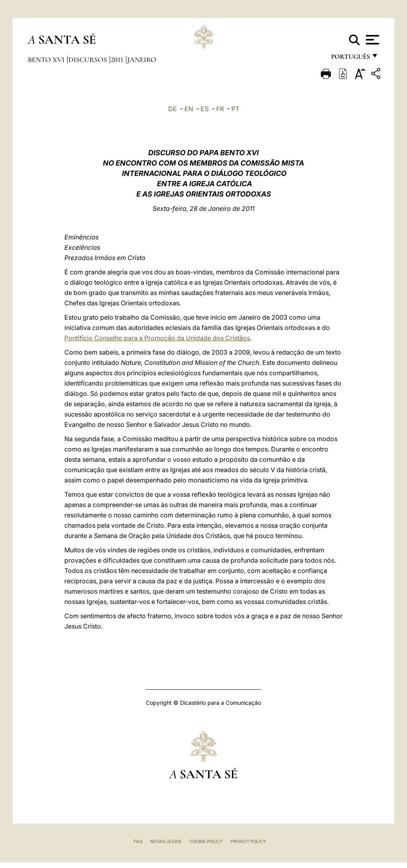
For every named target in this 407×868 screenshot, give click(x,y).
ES (205, 109)
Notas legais (166, 841)
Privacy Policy (248, 841)
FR (220, 109)
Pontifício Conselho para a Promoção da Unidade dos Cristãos (157, 338)
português (350, 59)
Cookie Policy (206, 841)
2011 (118, 60)
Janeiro (142, 60)
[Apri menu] (371, 40)
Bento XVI (47, 60)
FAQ (138, 841)
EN (189, 109)
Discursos (88, 60)
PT (235, 109)
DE (172, 109)
